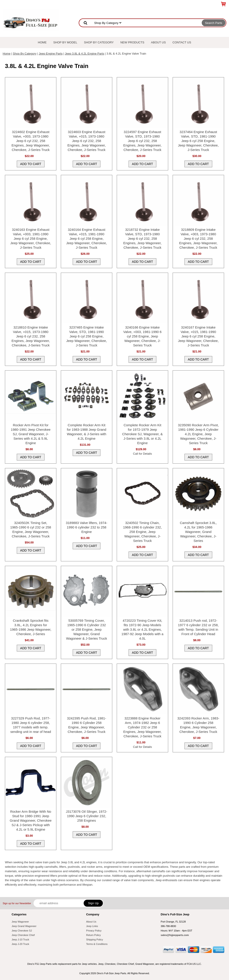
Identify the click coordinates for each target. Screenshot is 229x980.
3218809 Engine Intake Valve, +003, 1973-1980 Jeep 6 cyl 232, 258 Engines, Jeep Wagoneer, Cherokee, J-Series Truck (198, 239)
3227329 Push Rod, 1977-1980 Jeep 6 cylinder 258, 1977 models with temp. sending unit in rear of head (31, 725)
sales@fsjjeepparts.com (175, 935)
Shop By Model (65, 42)
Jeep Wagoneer (20, 922)
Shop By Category (99, 42)
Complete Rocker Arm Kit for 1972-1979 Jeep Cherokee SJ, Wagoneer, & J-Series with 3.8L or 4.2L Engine (142, 434)
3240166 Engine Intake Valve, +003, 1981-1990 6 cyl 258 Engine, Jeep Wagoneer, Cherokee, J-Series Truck (142, 336)
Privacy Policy (94, 931)
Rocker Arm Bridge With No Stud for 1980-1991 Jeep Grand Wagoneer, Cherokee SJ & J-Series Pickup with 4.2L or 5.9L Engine (31, 820)
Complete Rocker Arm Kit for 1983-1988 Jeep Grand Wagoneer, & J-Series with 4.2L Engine (87, 432)
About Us (158, 42)
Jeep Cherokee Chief (23, 935)
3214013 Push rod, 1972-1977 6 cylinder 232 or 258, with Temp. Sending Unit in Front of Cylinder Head (198, 627)
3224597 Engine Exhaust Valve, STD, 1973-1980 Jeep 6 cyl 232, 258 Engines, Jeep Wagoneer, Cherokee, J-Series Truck (142, 141)
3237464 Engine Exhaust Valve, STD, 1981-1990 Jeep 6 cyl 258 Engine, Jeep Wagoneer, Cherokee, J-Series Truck (198, 141)
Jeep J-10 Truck (20, 940)
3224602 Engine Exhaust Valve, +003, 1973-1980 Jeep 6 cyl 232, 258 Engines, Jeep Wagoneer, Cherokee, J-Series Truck (31, 141)
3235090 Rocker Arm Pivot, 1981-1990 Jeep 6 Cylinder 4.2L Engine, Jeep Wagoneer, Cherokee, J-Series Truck (198, 434)
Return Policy (93, 935)
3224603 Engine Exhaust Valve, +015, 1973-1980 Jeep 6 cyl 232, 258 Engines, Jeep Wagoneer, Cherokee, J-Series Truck (86, 141)
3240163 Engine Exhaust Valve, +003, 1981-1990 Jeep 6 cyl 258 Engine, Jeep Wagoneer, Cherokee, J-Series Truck (31, 239)
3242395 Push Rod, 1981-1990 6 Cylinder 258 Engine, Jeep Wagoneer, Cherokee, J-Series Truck (86, 725)
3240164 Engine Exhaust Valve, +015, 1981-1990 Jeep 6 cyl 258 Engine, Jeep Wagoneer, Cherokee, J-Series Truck (87, 239)
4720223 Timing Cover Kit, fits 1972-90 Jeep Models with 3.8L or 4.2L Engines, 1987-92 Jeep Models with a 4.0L (142, 629)
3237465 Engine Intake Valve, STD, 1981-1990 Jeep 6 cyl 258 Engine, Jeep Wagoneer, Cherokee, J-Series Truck (87, 336)
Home (42, 42)
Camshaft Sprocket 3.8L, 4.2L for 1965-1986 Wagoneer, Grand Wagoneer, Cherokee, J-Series (198, 532)
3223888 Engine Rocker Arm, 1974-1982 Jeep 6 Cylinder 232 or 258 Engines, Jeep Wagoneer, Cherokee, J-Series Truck (142, 727)
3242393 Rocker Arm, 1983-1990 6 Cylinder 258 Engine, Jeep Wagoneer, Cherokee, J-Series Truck (198, 725)
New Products (132, 42)
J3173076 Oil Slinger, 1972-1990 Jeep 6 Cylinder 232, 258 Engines (86, 816)
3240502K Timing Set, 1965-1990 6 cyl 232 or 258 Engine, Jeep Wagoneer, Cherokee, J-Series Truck (31, 529)
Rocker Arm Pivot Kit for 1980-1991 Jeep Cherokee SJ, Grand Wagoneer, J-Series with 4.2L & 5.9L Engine (31, 434)
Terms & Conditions (97, 944)
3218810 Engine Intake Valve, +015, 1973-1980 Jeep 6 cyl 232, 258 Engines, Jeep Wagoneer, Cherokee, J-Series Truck (31, 336)
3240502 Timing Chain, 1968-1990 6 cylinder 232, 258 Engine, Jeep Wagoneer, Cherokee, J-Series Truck (142, 532)
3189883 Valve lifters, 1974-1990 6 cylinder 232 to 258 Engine (87, 527)
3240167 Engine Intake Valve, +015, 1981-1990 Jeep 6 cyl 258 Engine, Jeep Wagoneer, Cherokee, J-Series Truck (198, 336)
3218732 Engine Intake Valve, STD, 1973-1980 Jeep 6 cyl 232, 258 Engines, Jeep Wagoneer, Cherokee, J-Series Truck (142, 239)
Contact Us (182, 42)
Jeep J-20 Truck (20, 944)
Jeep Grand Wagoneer (24, 926)
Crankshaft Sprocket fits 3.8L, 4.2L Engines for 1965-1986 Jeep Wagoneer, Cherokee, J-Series (31, 627)
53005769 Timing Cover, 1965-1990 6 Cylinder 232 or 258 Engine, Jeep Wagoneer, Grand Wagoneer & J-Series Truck (87, 629)
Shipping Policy (94, 940)
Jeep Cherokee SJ (22, 931)
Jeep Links (92, 926)
